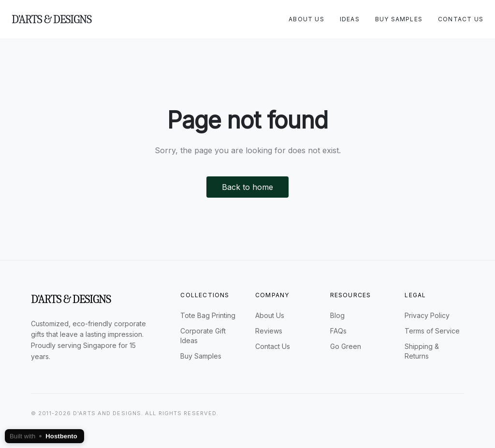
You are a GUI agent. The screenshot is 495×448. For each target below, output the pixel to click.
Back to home (247, 187)
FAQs (338, 331)
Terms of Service (432, 331)
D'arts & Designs (51, 19)
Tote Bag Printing (208, 315)
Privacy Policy (427, 315)
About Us (306, 19)
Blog (337, 315)
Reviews (269, 331)
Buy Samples (399, 19)
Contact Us (461, 19)
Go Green (346, 346)
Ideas (350, 19)
